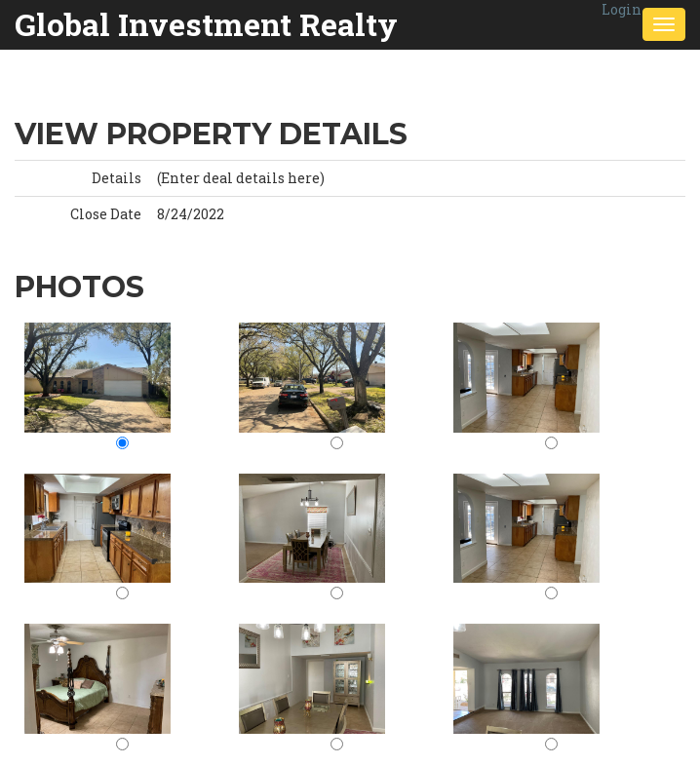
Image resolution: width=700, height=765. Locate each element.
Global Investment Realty (206, 24)
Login (622, 9)
